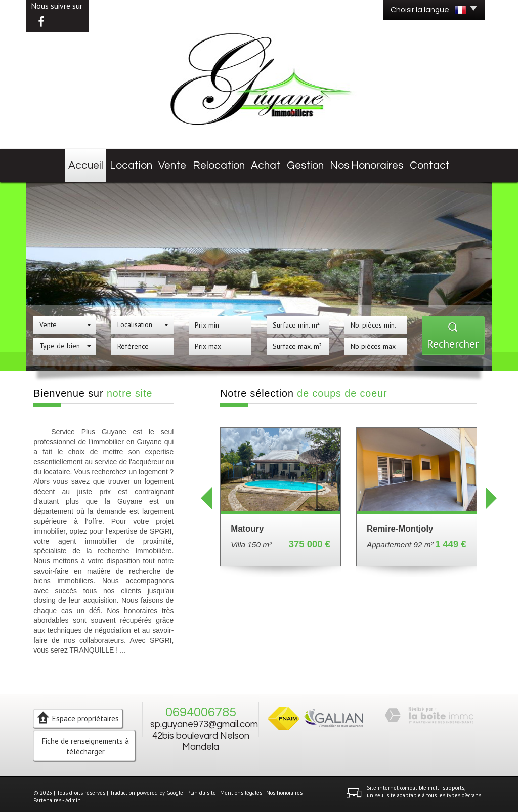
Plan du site (202, 786)
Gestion (317, 162)
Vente (173, 162)
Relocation (223, 162)
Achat (273, 162)
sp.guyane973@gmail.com (204, 719)
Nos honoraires (377, 162)
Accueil (79, 162)
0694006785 (201, 706)
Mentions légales (241, 786)
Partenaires (47, 794)
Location (127, 162)
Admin (73, 794)
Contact (438, 162)
